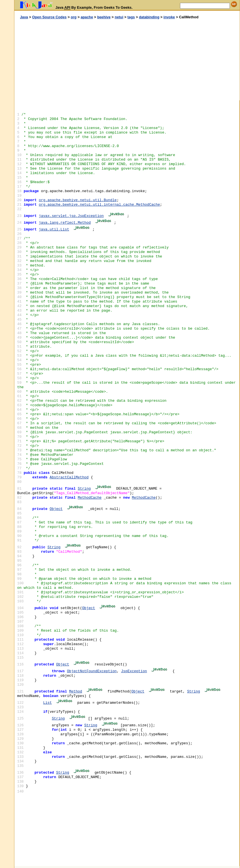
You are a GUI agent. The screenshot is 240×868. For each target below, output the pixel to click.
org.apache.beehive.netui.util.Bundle (78, 200)
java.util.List (54, 229)
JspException (134, 671)
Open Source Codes (49, 17)
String (84, 489)
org (74, 17)
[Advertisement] (71, 60)
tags (131, 17)
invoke (169, 17)
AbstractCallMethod (69, 477)
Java (24, 17)
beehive (104, 17)
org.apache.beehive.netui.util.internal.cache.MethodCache (99, 205)
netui (119, 17)
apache (87, 17)
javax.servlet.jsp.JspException (71, 216)
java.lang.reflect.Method (65, 223)
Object (56, 509)
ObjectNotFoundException (92, 671)
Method (75, 691)
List (47, 703)
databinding (149, 17)
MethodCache (90, 498)
